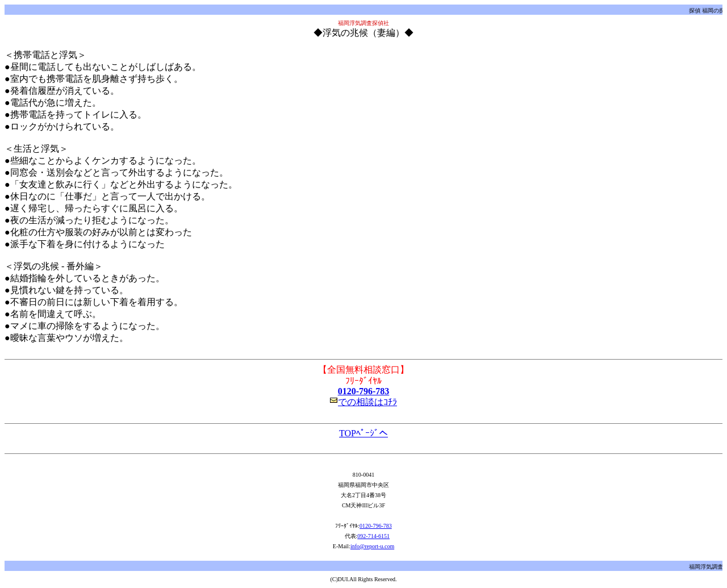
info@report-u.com (372, 546)
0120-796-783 (364, 391)
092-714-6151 (373, 536)
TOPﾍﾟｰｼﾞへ (363, 433)
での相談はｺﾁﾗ (363, 402)
